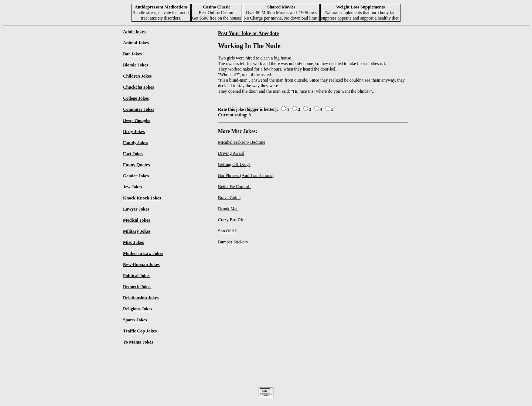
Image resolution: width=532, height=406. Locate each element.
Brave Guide (229, 198)
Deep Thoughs (137, 120)
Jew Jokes (133, 187)
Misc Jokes (133, 242)
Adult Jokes (134, 32)
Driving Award (231, 153)
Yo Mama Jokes (138, 342)
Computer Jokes (139, 109)
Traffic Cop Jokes (140, 331)
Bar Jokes (132, 54)
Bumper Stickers (233, 242)
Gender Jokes (136, 176)
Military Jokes (137, 231)
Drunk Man (228, 209)
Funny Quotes (136, 165)
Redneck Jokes (137, 287)
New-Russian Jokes (141, 265)
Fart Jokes (133, 154)
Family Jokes (136, 143)
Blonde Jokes (136, 65)
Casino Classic (216, 7)
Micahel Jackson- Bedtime (242, 142)
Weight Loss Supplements (360, 7)
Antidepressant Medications (161, 7)
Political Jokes (137, 276)
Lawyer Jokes (136, 209)
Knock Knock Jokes (142, 198)
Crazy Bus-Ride (232, 220)
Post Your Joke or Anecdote (248, 33)
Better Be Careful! (234, 187)
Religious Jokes (138, 309)
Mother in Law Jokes (143, 253)
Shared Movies (281, 7)
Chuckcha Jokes (139, 87)
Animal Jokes (136, 43)
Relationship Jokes (141, 298)
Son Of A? (227, 231)
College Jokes (136, 98)
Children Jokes (137, 76)
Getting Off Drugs (234, 164)
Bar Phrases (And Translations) (246, 175)
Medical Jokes (137, 220)
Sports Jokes (135, 320)
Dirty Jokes (134, 132)
